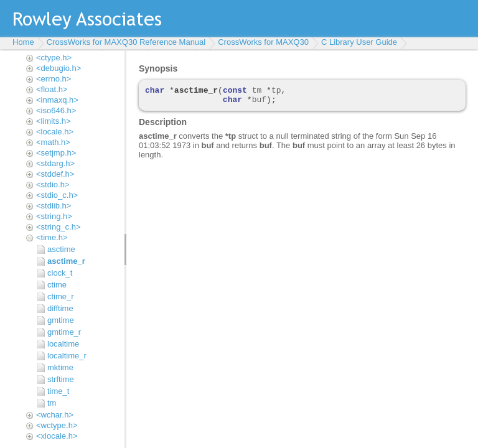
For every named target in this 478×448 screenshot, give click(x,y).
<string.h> (54, 216)
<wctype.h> (57, 425)
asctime (61, 249)
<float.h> (52, 89)
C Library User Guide (359, 42)
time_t (58, 391)
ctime (57, 285)
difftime (60, 308)
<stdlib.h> (54, 206)
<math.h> (53, 142)
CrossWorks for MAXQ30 (263, 42)
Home (23, 42)
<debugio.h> (59, 68)
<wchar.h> (55, 415)
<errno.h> (54, 79)
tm (52, 403)
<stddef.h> (55, 174)
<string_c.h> (59, 227)
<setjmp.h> (56, 153)
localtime (63, 344)
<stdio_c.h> (57, 195)
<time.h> (52, 237)
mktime (60, 367)
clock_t (60, 273)
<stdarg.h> (55, 163)
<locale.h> (55, 132)
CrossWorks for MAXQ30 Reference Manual (126, 42)
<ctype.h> (54, 58)
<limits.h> (54, 121)
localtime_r (67, 356)
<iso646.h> (56, 110)
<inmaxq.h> (57, 100)
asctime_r (66, 261)
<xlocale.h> (57, 436)
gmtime (61, 320)
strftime (61, 379)
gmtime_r (64, 332)
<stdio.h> (53, 184)
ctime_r (61, 296)
